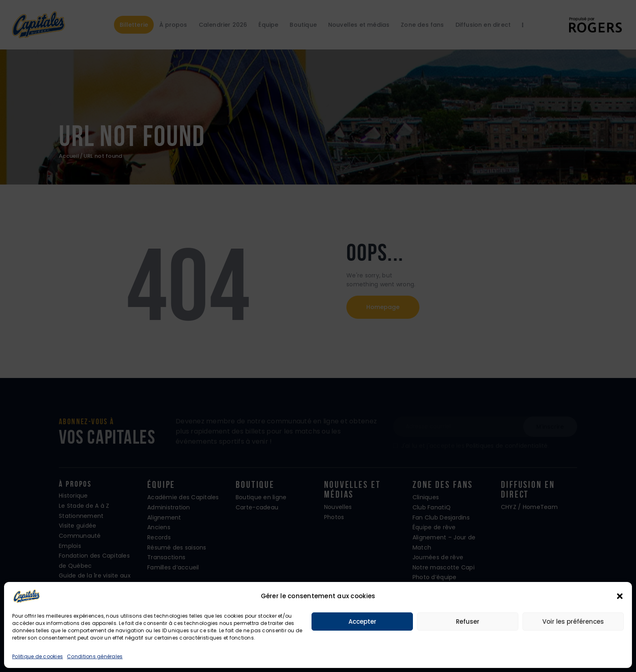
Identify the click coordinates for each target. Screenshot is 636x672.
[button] (620, 596)
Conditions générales (95, 656)
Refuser (468, 622)
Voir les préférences (573, 622)
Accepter (362, 622)
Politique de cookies (38, 656)
